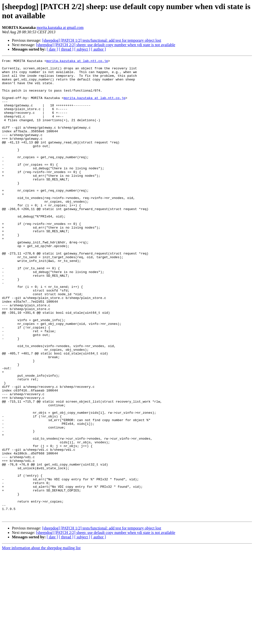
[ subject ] (82, 49)
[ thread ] (66, 49)
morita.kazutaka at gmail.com (60, 28)
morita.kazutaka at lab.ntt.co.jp (77, 61)
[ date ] (52, 49)
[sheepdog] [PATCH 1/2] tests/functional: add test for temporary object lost (102, 40)
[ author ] (99, 49)
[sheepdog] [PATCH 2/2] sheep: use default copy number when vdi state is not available (106, 45)
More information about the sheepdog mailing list (41, 640)
